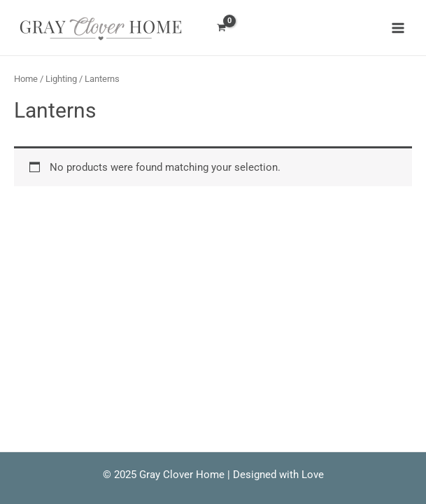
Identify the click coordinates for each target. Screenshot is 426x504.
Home (26, 79)
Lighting (61, 79)
